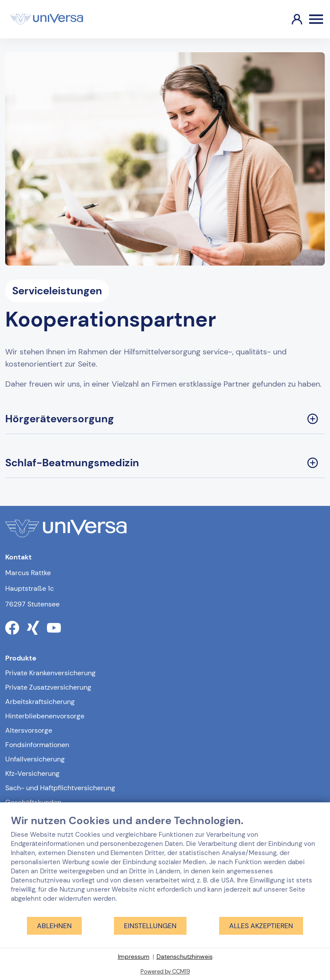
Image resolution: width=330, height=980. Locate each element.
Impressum (134, 956)
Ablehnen (54, 926)
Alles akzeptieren (261, 926)
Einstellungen (150, 926)
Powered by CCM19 (165, 972)
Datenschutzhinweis (185, 956)
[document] (165, 865)
